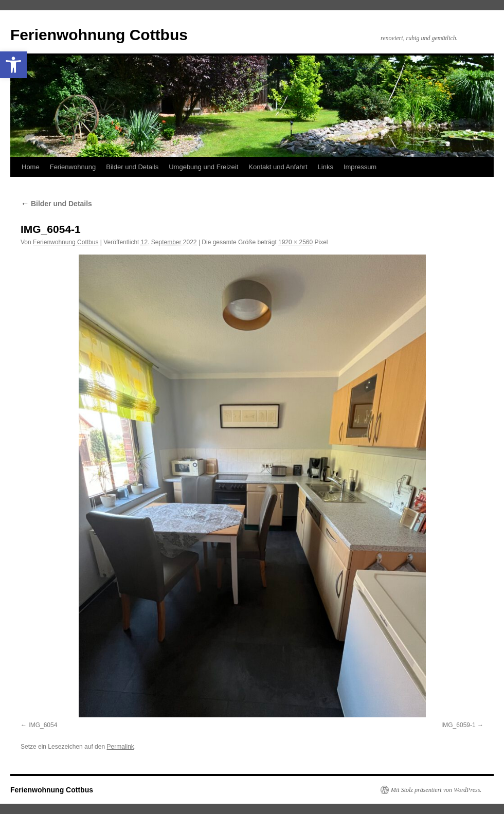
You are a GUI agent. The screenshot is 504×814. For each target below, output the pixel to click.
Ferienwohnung (73, 167)
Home (31, 167)
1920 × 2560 (295, 242)
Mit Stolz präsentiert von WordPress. (436, 790)
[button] (13, 65)
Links (326, 167)
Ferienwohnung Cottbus (99, 35)
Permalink (120, 747)
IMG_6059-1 (458, 725)
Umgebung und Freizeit (203, 167)
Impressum (360, 167)
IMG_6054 (43, 725)
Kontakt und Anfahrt (278, 167)
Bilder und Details (132, 167)
